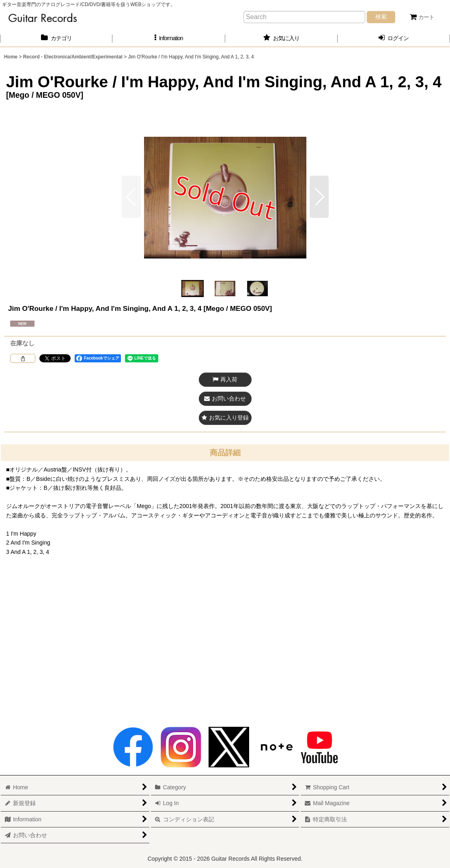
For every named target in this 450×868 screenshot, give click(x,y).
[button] (169, 38)
